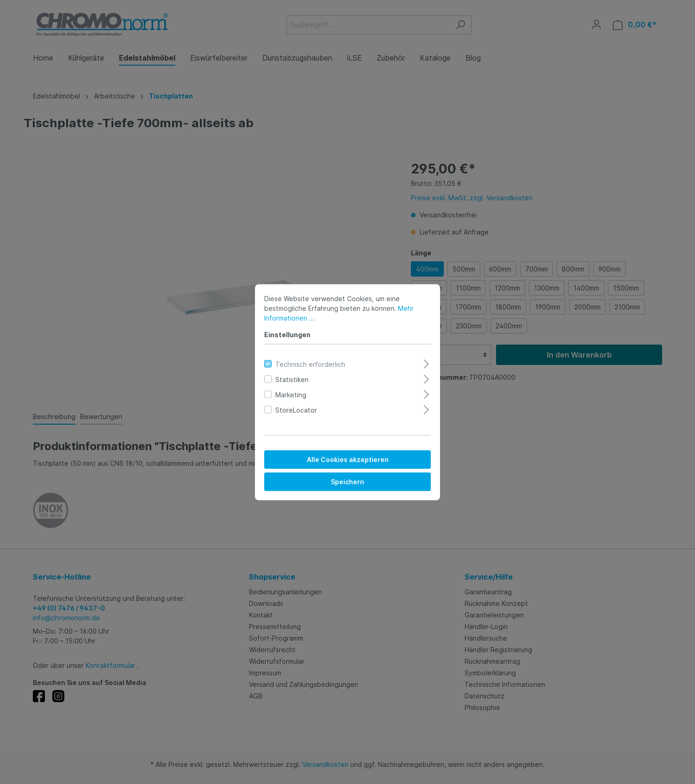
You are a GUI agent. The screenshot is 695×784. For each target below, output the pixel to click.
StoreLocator (296, 410)
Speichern (347, 481)
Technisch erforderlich (310, 364)
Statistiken (292, 379)
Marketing (291, 394)
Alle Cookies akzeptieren (348, 459)
